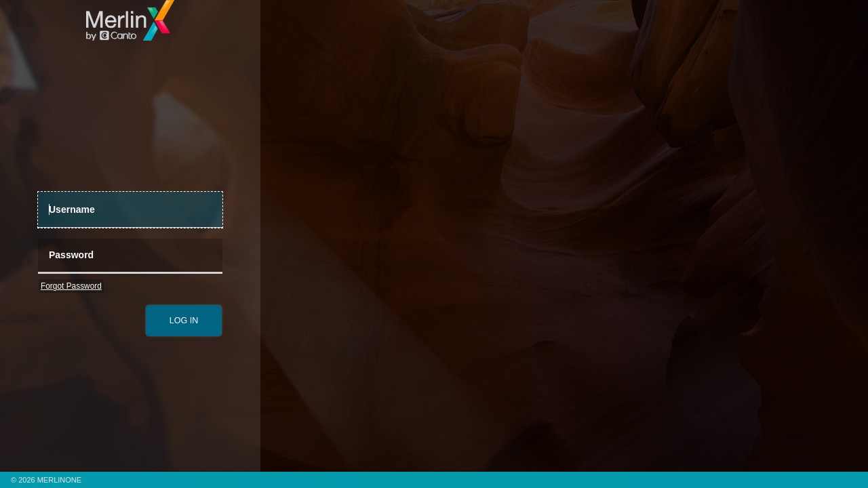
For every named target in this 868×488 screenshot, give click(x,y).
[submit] (184, 321)
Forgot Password (71, 286)
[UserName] (130, 210)
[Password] (130, 257)
